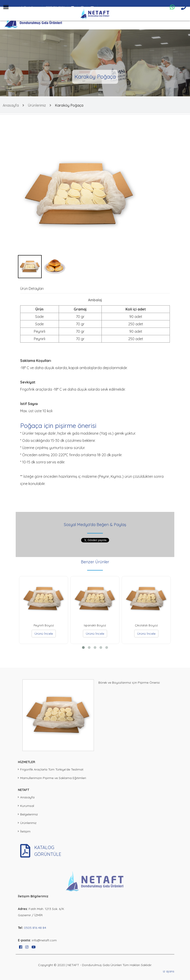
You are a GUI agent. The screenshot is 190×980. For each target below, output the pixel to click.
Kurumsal (27, 806)
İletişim (25, 831)
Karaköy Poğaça (69, 105)
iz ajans (169, 971)
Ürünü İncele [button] (44, 634)
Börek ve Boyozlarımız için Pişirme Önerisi (129, 683)
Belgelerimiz (29, 814)
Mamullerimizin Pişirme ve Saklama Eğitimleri (53, 778)
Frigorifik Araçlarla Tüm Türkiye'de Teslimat (52, 769)
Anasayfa (11, 105)
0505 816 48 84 (35, 928)
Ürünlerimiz (37, 105)
